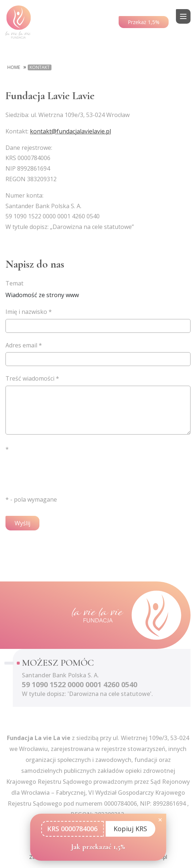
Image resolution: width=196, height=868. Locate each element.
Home (14, 67)
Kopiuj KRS (130, 829)
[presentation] (61, 471)
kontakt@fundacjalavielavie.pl (70, 131)
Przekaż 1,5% (144, 22)
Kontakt (40, 67)
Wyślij (22, 523)
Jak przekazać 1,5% (98, 847)
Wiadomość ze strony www (98, 289)
